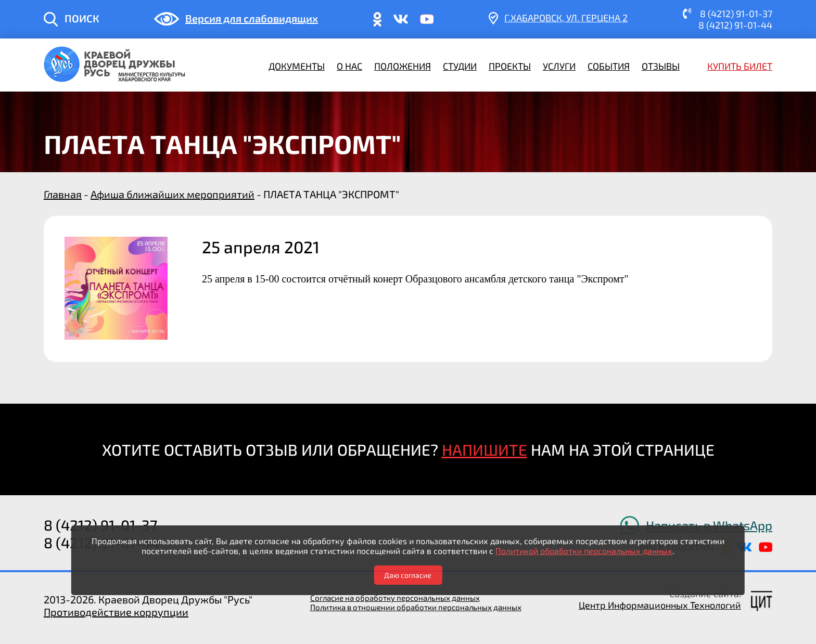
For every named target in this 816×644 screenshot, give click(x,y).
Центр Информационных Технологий (660, 605)
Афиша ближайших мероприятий (173, 194)
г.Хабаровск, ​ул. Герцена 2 (566, 18)
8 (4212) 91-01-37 (736, 14)
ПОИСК (82, 18)
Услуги (559, 66)
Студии (460, 66)
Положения (403, 66)
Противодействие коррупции (116, 612)
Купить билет (740, 66)
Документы (297, 66)
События (609, 66)
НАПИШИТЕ (484, 449)
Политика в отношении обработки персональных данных (416, 607)
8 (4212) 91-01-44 (735, 25)
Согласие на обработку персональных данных (395, 598)
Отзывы (661, 66)
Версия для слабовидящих (252, 18)
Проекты (510, 66)
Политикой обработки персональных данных (584, 551)
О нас (349, 66)
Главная (63, 194)
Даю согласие (408, 575)
